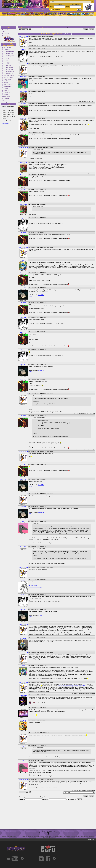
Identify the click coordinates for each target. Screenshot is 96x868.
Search (4, 31)
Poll (9, 104)
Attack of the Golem (9, 60)
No (5, 118)
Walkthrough (7, 49)
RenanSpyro (23, 118)
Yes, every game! (9, 110)
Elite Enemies (8, 85)
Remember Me (56, 9)
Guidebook (35, 10)
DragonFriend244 (23, 36)
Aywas (30, 296)
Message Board (7, 102)
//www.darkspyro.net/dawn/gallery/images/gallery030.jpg (73, 686)
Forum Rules (6, 33)
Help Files (5, 35)
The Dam (8, 66)
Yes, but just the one (10, 116)
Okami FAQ (41, 295)
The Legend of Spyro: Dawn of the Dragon (9, 45)
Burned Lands (9, 70)
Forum (43, 10)
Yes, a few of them (9, 114)
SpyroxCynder (23, 77)
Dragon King (23, 104)
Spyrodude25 (23, 695)
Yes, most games (9, 112)
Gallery (4, 100)
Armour (6, 83)
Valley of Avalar (10, 55)
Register (60, 4)
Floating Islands (10, 71)
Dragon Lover (23, 91)
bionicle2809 (23, 638)
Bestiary (6, 94)
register (30, 797)
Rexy (23, 260)
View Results (5, 123)
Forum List (5, 29)
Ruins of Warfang (8, 63)
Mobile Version (6, 96)
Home (6, 10)
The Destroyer (9, 68)
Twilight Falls (9, 53)
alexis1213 (23, 288)
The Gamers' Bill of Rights (35, 587)
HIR (23, 522)
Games (26, 10)
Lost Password (75, 4)
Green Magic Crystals (7, 80)
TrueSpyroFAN (23, 720)
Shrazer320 (23, 547)
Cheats (6, 88)
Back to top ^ (92, 840)
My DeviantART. (33, 586)
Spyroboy (23, 49)
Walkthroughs (16, 10)
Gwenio (23, 580)
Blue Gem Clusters (9, 75)
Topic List (86, 29)
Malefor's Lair (9, 73)
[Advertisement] (47, 21)
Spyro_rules (23, 746)
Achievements (8, 86)
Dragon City (9, 57)
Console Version (7, 47)
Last (27, 29)
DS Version (5, 90)
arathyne (23, 708)
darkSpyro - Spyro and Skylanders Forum (28, 27)
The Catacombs (10, 51)
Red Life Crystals (9, 77)
